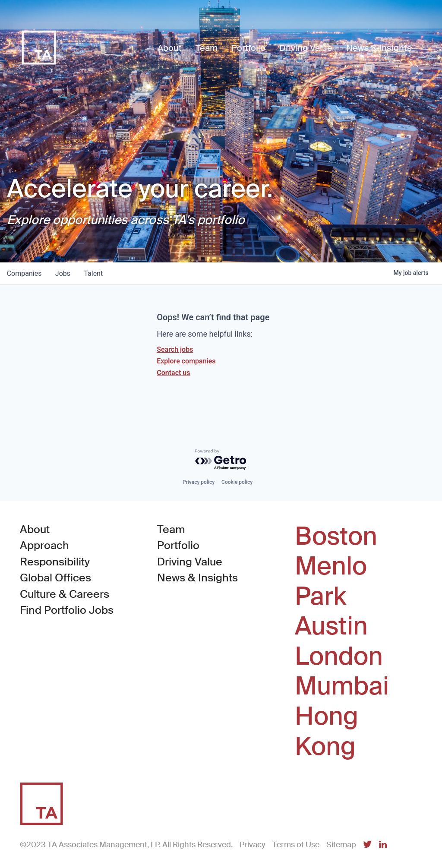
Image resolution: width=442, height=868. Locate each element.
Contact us (173, 373)
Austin (331, 626)
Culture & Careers (65, 594)
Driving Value (190, 562)
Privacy (253, 845)
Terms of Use (296, 845)
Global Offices (55, 578)
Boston (336, 537)
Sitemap (341, 845)
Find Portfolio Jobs (67, 610)
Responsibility (55, 562)
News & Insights (197, 578)
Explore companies (186, 361)
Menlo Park (331, 581)
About (35, 529)
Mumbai (342, 686)
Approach (44, 545)
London (339, 657)
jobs (63, 273)
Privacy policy (199, 482)
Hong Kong (327, 731)
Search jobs (175, 349)
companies (24, 273)
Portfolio (178, 545)
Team (171, 529)
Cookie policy (237, 482)
